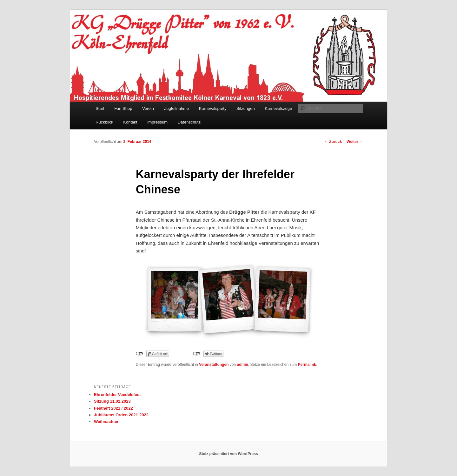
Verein (148, 108)
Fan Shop (123, 108)
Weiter (355, 142)
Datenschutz (189, 122)
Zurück (333, 142)
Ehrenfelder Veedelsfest (117, 395)
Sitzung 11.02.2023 (112, 401)
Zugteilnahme (176, 108)
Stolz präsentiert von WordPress (228, 454)
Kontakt (130, 122)
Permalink (307, 365)
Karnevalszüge (278, 108)
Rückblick (104, 122)
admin (242, 365)
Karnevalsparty (213, 108)
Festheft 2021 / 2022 (113, 408)
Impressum (157, 122)
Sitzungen (246, 108)
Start (100, 108)
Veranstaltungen (214, 365)
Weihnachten (107, 422)
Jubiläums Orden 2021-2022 (121, 415)
